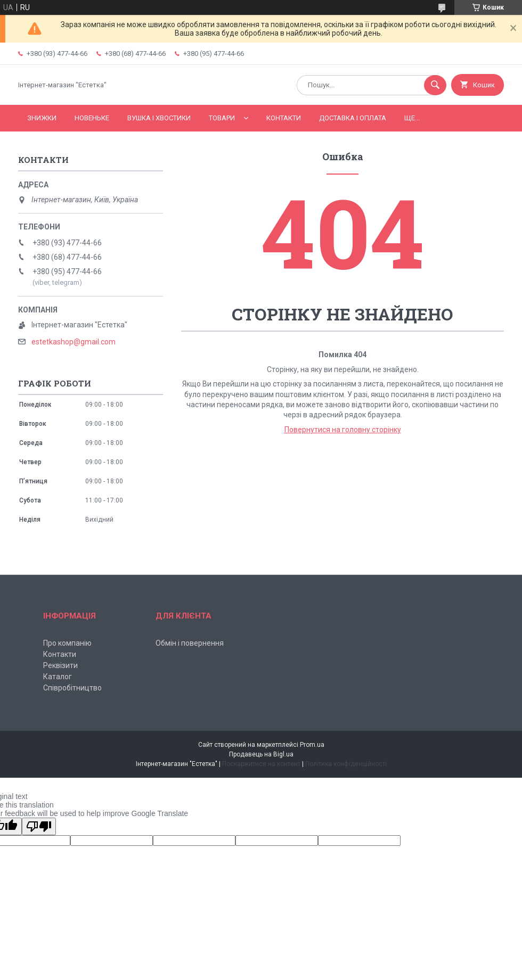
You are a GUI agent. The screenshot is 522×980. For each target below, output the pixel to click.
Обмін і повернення (190, 643)
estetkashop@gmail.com (74, 342)
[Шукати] (435, 85)
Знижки (42, 118)
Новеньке (92, 118)
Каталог (58, 677)
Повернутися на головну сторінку (343, 430)
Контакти (284, 118)
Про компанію (67, 643)
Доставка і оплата (353, 118)
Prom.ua (312, 745)
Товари (222, 118)
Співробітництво (72, 688)
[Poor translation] (39, 826)
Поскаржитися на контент (261, 764)
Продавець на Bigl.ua (261, 754)
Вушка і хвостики (159, 118)
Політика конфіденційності (346, 764)
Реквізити (60, 665)
